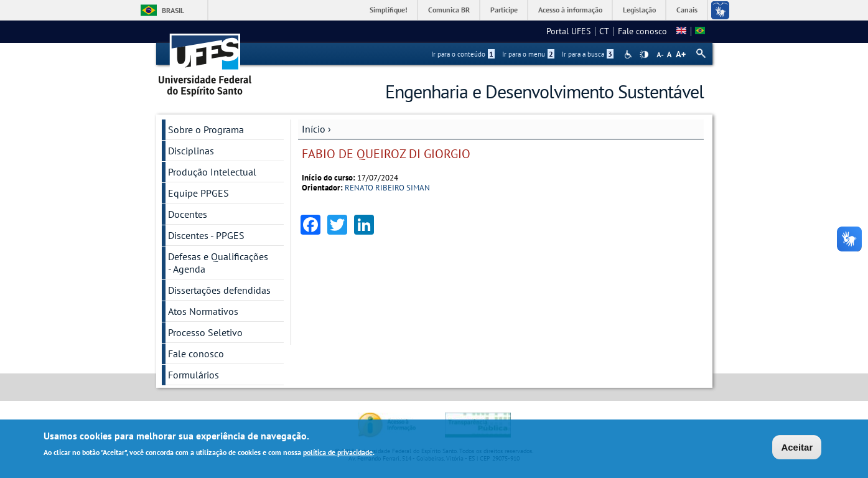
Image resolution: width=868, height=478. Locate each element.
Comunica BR (449, 10)
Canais (687, 10)
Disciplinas (191, 151)
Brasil (173, 10)
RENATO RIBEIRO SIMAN (387, 188)
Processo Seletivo (205, 332)
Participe (504, 10)
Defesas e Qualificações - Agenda (218, 263)
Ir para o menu (528, 54)
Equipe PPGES (198, 193)
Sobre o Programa (206, 129)
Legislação (639, 10)
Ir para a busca (588, 54)
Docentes (188, 214)
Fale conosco (642, 31)
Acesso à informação (570, 10)
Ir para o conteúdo (463, 54)
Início (314, 129)
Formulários (194, 375)
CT (604, 31)
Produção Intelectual (212, 172)
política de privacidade (338, 452)
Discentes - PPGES (206, 235)
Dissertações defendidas (219, 290)
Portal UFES (568, 31)
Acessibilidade (629, 54)
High (644, 55)
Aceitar (797, 447)
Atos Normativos (203, 311)
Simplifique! (389, 10)
